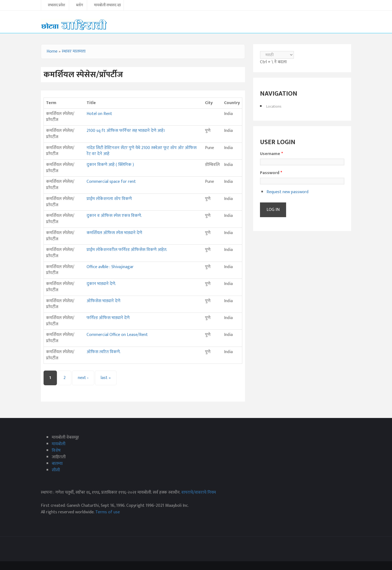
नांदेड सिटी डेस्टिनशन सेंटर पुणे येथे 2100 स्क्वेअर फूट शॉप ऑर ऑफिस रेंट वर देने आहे (142, 151)
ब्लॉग (79, 5)
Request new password (287, 192)
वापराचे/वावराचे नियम (199, 492)
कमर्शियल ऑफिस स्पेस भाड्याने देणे (114, 233)
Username (271, 154)
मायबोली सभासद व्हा (107, 5)
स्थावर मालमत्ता (74, 51)
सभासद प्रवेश (56, 5)
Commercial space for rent (111, 182)
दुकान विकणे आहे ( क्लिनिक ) (110, 165)
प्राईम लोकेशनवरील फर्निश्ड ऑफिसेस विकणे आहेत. (127, 250)
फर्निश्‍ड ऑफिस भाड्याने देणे (108, 318)
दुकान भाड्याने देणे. (101, 284)
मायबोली (59, 444)
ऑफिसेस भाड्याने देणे (103, 301)
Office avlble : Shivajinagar (110, 267)
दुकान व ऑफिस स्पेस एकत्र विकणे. (114, 216)
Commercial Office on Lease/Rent (117, 335)
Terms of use (108, 512)
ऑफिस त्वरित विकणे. (104, 352)
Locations (274, 106)
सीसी (56, 470)
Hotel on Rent (99, 114)
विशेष (56, 451)
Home (52, 51)
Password (271, 173)
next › (83, 378)
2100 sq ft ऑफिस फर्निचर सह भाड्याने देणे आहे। (126, 131)
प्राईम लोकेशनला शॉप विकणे (109, 199)
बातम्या (57, 464)
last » (106, 378)
